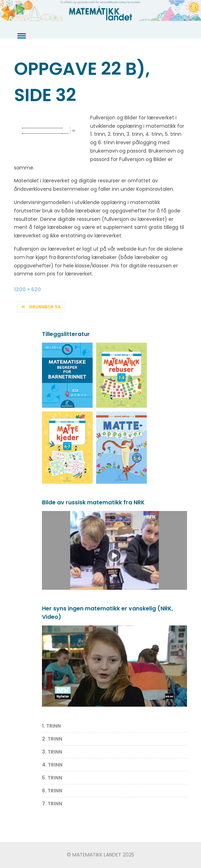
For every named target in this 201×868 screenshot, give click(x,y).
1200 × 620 (27, 289)
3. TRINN (52, 752)
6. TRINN (52, 791)
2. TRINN (52, 739)
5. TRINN (52, 778)
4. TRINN (52, 765)
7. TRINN (52, 804)
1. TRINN (51, 726)
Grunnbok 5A (45, 307)
